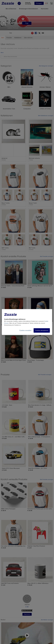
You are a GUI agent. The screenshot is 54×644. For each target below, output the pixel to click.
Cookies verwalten (25, 330)
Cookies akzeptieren (42, 330)
